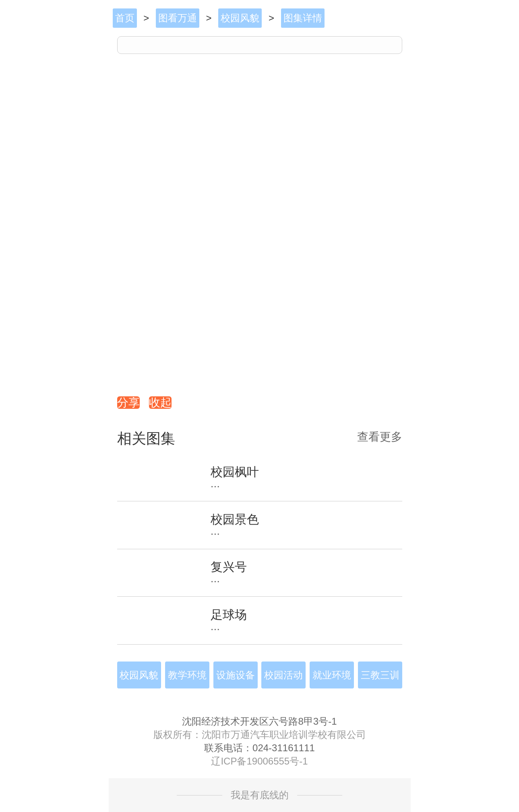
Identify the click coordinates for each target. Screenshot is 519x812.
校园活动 (283, 675)
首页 (125, 18)
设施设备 (236, 675)
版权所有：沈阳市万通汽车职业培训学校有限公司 (260, 735)
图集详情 (303, 18)
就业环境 (332, 675)
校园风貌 (240, 18)
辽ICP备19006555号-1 (259, 761)
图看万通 (178, 18)
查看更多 (380, 437)
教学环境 (187, 675)
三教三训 (380, 675)
